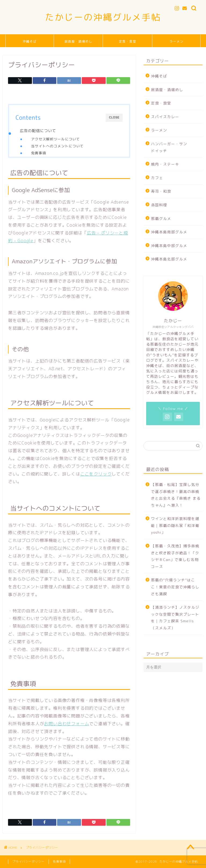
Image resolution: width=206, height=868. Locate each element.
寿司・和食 (161, 191)
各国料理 (159, 205)
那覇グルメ (161, 218)
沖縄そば (30, 41)
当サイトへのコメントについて (57, 146)
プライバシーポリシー (28, 862)
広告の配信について (38, 131)
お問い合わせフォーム (67, 724)
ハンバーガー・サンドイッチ (169, 147)
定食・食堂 (128, 41)
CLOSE (114, 117)
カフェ (157, 178)
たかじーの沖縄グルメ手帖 (103, 17)
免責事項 (39, 153)
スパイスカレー (165, 117)
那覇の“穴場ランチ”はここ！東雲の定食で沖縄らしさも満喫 (175, 587)
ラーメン (176, 41)
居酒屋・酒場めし (78, 41)
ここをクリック (96, 474)
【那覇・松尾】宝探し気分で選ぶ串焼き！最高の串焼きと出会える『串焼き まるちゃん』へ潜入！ (176, 495)
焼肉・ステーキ (165, 164)
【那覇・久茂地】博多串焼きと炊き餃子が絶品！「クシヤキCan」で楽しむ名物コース (175, 556)
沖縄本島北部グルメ (169, 259)
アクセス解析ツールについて (56, 139)
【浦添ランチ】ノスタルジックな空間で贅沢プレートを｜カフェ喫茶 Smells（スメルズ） (175, 618)
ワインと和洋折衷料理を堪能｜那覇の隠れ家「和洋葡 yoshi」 (175, 525)
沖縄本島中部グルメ (169, 246)
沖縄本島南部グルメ (169, 232)
